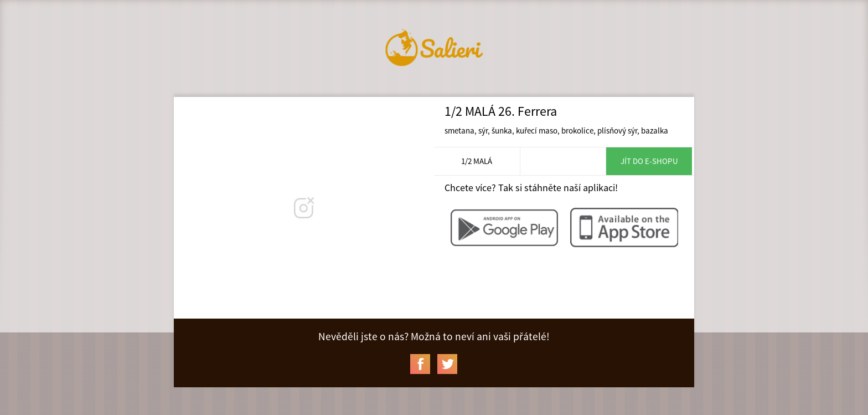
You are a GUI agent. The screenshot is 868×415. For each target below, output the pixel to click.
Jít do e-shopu (649, 161)
